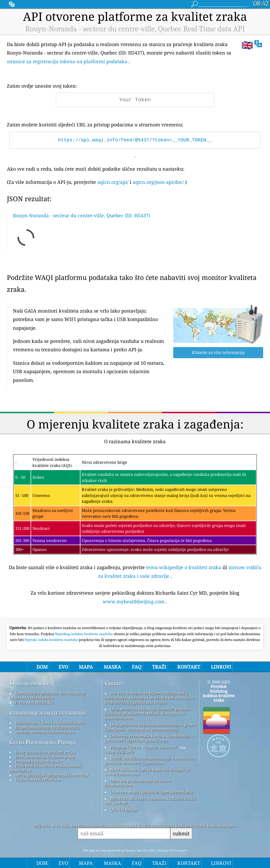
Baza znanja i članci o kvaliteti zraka (50, 723)
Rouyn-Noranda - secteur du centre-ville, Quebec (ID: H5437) (81, 215)
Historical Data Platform (38, 780)
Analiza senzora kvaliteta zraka (45, 732)
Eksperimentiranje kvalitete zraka (47, 727)
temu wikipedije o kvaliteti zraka (184, 567)
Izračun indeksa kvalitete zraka (45, 757)
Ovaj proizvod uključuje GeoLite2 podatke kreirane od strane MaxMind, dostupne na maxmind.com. (147, 714)
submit (181, 833)
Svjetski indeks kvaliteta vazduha (52, 640)
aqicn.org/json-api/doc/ (158, 182)
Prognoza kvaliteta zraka (38, 761)
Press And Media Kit (34, 702)
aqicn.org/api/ (113, 182)
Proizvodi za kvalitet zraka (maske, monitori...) (45, 768)
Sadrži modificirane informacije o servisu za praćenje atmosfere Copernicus (150, 760)
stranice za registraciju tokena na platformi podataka (67, 61)
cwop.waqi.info (119, 752)
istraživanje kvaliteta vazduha (47, 713)
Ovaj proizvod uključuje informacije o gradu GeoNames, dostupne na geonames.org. (150, 727)
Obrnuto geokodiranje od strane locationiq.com (138, 783)
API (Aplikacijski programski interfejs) (52, 775)
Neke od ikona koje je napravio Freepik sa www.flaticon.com (147, 772)
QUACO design (124, 810)
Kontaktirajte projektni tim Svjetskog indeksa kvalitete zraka (47, 695)
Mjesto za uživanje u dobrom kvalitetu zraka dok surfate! (150, 801)
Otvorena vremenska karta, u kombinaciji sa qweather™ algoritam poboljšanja (150, 738)
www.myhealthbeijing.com (134, 601)
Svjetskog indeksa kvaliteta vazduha (84, 634)
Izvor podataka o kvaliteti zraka (45, 752)
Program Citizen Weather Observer (143, 747)
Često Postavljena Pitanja (42, 742)
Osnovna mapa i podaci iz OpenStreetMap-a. (152, 792)
